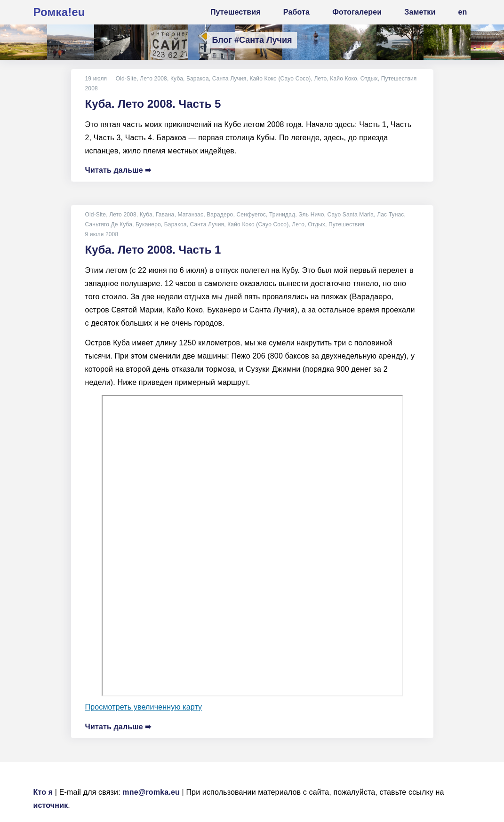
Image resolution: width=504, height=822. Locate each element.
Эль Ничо (311, 215)
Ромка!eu (59, 12)
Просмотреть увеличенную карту (144, 707)
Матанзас (191, 215)
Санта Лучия (229, 79)
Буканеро (148, 224)
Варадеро (220, 215)
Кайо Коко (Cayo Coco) (280, 79)
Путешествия (399, 79)
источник (51, 805)
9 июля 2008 (102, 234)
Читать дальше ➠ (118, 170)
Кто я (43, 792)
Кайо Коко (344, 79)
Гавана (165, 215)
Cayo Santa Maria (351, 215)
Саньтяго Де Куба (109, 224)
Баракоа (198, 79)
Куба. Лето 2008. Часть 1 (153, 250)
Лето (320, 79)
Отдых (369, 79)
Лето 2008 (153, 79)
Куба (177, 79)
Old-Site (126, 79)
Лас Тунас (390, 215)
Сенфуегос (251, 215)
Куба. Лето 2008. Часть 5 (153, 104)
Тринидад (282, 215)
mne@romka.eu (151, 792)
